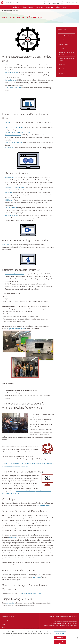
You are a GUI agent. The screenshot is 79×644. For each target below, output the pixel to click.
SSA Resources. (10, 148)
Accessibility (63, 625)
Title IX (57, 625)
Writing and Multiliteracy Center (11, 11)
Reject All (60, 641)
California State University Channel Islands (68, 621)
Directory (53, 3)
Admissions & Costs (27, 7)
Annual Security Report (49, 625)
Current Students (7, 621)
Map (68, 623)
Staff (3, 628)
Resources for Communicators (14, 187)
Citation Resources (11, 65)
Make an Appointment (65, 36)
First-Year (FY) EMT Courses (14, 127)
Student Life (50, 7)
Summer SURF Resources (13, 135)
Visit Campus (40, 7)
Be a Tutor (62, 48)
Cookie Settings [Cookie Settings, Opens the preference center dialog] (60, 637)
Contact (52, 617)
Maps (58, 3)
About (58, 7)
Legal (68, 625)
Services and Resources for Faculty (66, 60)
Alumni (4, 631)
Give (64, 7)
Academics (16, 7)
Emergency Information (66, 617)
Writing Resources (11, 80)
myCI (45, 3)
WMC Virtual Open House (13, 88)
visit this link (10, 603)
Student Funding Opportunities (32, 593)
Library (49, 3)
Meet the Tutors (63, 44)
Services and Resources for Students (66, 53)
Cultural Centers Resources (14, 143)
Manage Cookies (73, 625)
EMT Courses (9, 122)
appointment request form (17, 329)
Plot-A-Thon (62, 69)
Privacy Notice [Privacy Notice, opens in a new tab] (18, 639)
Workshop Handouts (11, 73)
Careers (57, 617)
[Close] (77, 642)
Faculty (4, 624)
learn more (12, 538)
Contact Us (62, 73)
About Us (62, 40)
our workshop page (44, 506)
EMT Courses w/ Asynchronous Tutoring (18, 132)
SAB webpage (37, 577)
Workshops (9, 193)
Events (62, 3)
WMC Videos (6, 245)
